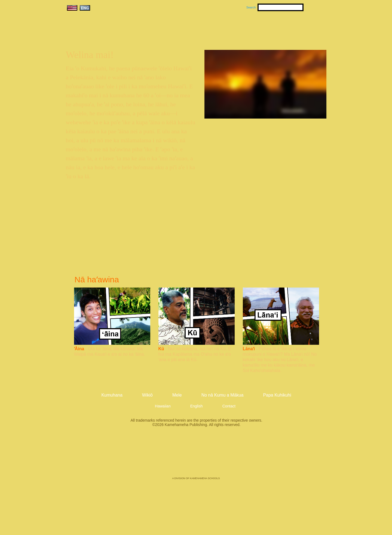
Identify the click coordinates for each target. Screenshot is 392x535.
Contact (229, 406)
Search (251, 7)
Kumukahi (113, 35)
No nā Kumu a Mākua (293, 28)
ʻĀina (79, 349)
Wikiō (248, 28)
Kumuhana (188, 28)
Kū (161, 349)
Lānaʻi (249, 349)
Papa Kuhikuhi (277, 395)
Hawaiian (163, 406)
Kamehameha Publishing (196, 456)
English (197, 406)
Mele (222, 28)
